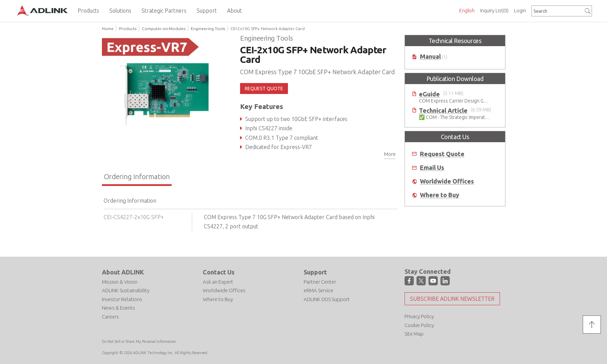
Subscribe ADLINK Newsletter (452, 299)
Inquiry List (494, 11)
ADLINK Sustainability (126, 290)
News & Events (118, 308)
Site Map (414, 334)
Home (108, 29)
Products (128, 29)
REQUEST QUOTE (264, 89)
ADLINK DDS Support (327, 299)
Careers (110, 317)
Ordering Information (137, 177)
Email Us (432, 168)
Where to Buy (440, 195)
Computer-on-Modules (164, 29)
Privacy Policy (419, 316)
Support (315, 272)
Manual (430, 57)
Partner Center (320, 282)
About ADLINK (123, 272)
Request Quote (442, 154)
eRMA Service (319, 290)
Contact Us (219, 272)
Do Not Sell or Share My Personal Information (139, 341)
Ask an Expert (218, 282)
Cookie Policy (419, 325)
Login (520, 11)
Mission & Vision (120, 282)
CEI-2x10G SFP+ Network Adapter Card (268, 29)
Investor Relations (122, 299)
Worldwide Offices (447, 181)
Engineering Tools (208, 29)
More (390, 154)
